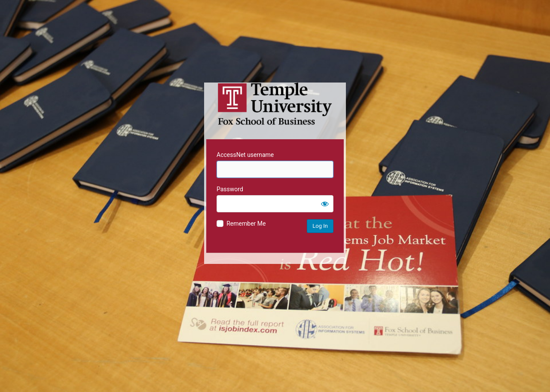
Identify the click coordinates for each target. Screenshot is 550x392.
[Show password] (325, 204)
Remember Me (246, 224)
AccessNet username (245, 155)
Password (230, 189)
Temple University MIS (275, 104)
